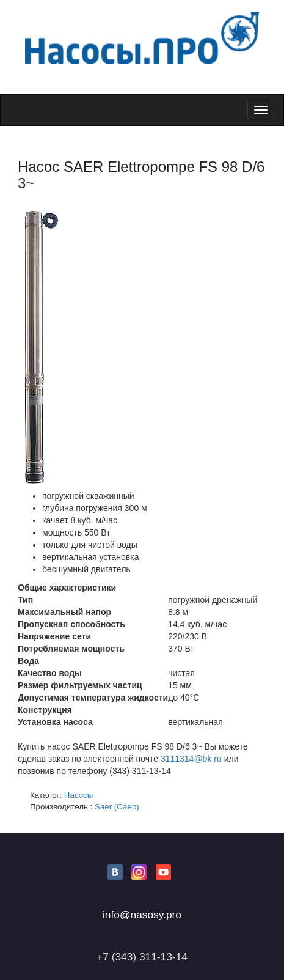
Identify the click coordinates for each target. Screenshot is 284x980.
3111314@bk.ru (191, 759)
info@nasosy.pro (142, 915)
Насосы (79, 795)
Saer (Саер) (117, 807)
